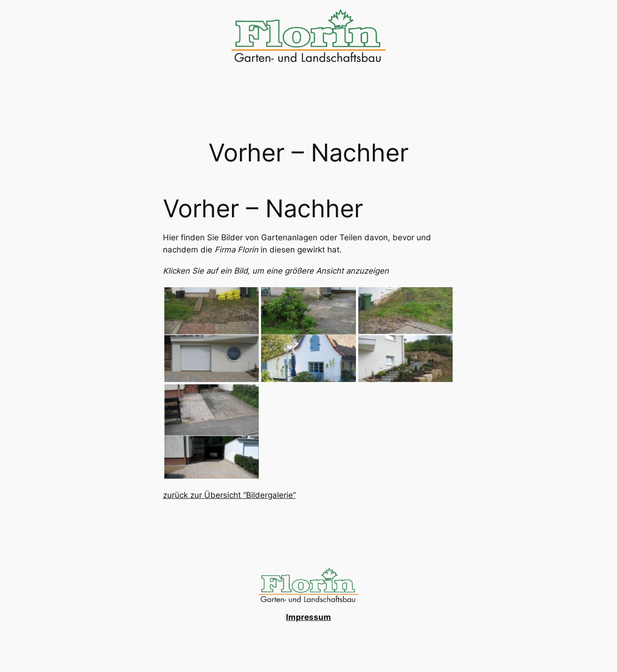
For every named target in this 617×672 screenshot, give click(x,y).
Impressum (308, 617)
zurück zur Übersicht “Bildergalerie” (229, 495)
